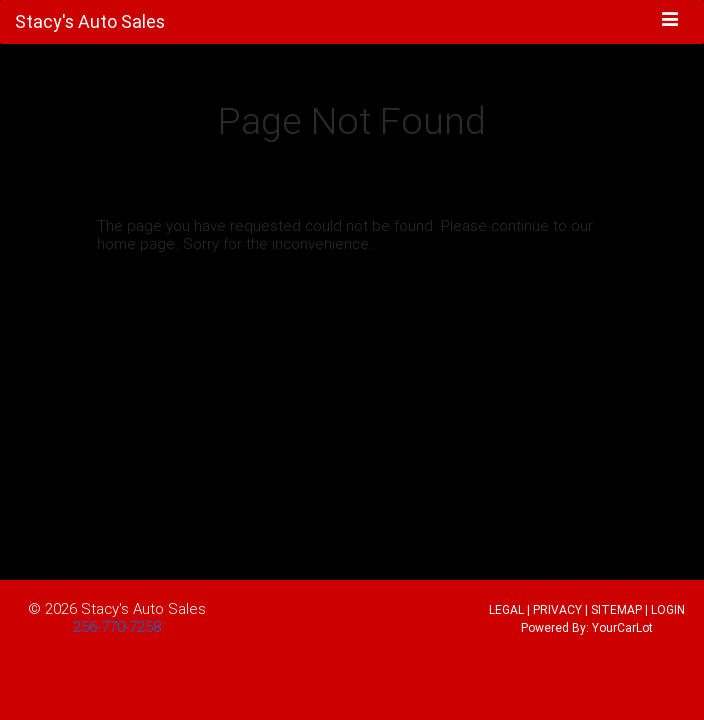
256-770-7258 (117, 626)
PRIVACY (557, 609)
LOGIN (668, 609)
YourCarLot (622, 627)
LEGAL (506, 609)
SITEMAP (616, 609)
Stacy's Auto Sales (143, 608)
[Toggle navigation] (670, 21)
